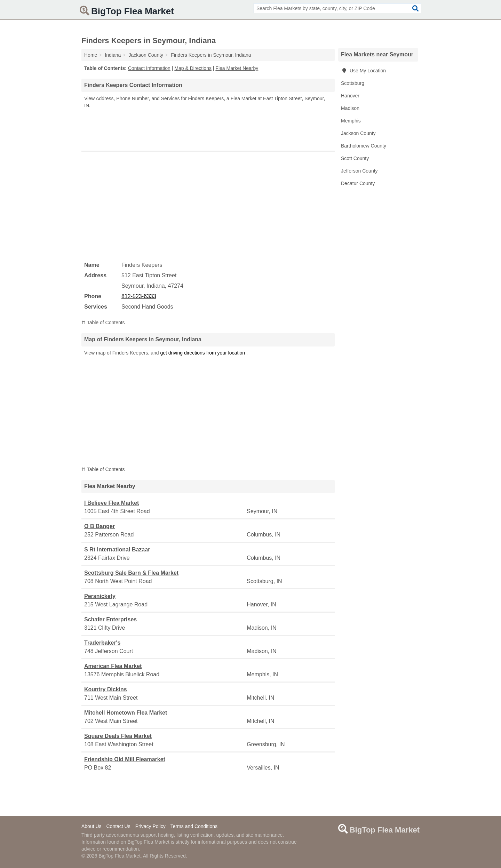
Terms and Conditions (194, 826)
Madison (350, 108)
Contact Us (118, 826)
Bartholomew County (364, 146)
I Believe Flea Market (112, 503)
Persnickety (100, 596)
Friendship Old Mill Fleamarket (125, 759)
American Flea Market (113, 666)
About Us (92, 826)
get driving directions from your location (202, 353)
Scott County (355, 158)
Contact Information (149, 68)
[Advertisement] (208, 128)
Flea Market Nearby (237, 68)
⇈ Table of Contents (103, 322)
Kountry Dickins (106, 689)
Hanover (350, 96)
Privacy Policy (150, 826)
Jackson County (358, 133)
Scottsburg (353, 83)
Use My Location (363, 71)
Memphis (351, 121)
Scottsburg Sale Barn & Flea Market (131, 573)
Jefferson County (359, 171)
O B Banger (100, 526)
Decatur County (358, 183)
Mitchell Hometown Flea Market (126, 713)
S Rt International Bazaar (117, 550)
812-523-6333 (139, 296)
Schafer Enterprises (110, 619)
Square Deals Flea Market (118, 736)
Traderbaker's (102, 643)
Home (91, 55)
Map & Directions (193, 68)
